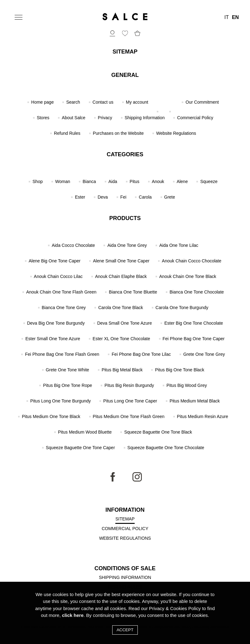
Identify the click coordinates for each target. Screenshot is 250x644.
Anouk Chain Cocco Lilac (58, 276)
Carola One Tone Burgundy (182, 308)
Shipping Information (145, 118)
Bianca (89, 181)
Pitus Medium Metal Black (195, 401)
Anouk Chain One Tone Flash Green (61, 292)
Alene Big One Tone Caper (55, 261)
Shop (38, 181)
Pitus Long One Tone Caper (130, 401)
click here (73, 615)
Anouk (158, 181)
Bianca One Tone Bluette (133, 292)
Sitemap (125, 519)
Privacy (105, 118)
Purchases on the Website (118, 133)
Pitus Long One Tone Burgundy (60, 401)
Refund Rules (67, 133)
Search (73, 102)
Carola (145, 197)
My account (137, 102)
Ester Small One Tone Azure (53, 339)
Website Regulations (176, 133)
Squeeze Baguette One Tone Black (158, 432)
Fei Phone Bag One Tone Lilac (141, 354)
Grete (170, 197)
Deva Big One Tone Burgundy (56, 323)
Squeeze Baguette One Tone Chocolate (166, 448)
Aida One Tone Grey (127, 245)
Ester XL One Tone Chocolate (121, 339)
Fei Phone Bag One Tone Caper (194, 339)
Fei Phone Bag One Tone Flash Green (62, 354)
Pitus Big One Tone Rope (67, 385)
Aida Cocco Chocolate (73, 245)
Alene (182, 181)
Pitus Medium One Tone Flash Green (129, 416)
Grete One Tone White (67, 370)
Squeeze (209, 181)
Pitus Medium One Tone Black (51, 416)
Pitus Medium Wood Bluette (85, 432)
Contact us (103, 102)
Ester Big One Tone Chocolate (194, 323)
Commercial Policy (195, 118)
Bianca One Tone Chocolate (197, 292)
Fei (123, 197)
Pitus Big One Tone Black (180, 370)
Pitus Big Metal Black (122, 370)
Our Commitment (202, 102)
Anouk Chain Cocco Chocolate (192, 261)
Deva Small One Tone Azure (125, 323)
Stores (43, 118)
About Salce (74, 118)
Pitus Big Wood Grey (187, 385)
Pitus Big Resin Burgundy (129, 385)
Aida (113, 181)
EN (235, 17)
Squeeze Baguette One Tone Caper (80, 448)
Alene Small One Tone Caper (121, 261)
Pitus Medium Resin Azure (203, 416)
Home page (42, 102)
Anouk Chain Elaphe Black (121, 276)
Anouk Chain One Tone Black (188, 276)
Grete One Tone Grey (204, 354)
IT (227, 17)
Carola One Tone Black (121, 308)
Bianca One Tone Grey (64, 308)
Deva (103, 197)
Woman (63, 181)
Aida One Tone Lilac (179, 245)
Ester (80, 197)
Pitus (135, 181)
